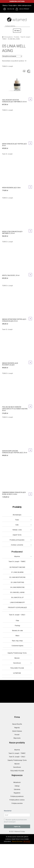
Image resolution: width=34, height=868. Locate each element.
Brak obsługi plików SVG (5, 9)
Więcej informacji (17, 841)
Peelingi (17, 626)
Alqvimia (17, 556)
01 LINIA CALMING (17, 572)
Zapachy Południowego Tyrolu (17, 653)
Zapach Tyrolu (17, 535)
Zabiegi (17, 786)
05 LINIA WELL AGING (17, 592)
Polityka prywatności (17, 796)
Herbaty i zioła (17, 530)
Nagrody (17, 728)
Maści (17, 636)
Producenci (17, 552)
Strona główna (8, 37)
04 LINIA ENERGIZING (17, 587)
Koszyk (17, 735)
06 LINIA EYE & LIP (17, 597)
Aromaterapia (17, 515)
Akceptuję (27, 841)
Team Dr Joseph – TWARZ (17, 562)
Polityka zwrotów (17, 803)
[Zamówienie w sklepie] (12, 56)
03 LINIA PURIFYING (17, 582)
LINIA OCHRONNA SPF (17, 602)
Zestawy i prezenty (17, 545)
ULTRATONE (17, 673)
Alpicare (17, 658)
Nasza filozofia (17, 724)
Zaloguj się (11, 9)
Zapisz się (17, 826)
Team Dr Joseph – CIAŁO (17, 615)
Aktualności (17, 782)
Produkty (17, 37)
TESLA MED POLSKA (17, 668)
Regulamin (17, 793)
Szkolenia (17, 789)
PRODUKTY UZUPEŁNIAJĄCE (17, 608)
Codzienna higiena (17, 646)
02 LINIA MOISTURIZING (17, 577)
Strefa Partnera (17, 731)
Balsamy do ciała (17, 631)
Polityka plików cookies (17, 800)
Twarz (17, 520)
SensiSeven (17, 663)
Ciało (17, 525)
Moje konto (17, 738)
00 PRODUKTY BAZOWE (17, 567)
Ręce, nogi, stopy (17, 641)
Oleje (17, 621)
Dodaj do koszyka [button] (30, 99)
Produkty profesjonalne (17, 540)
